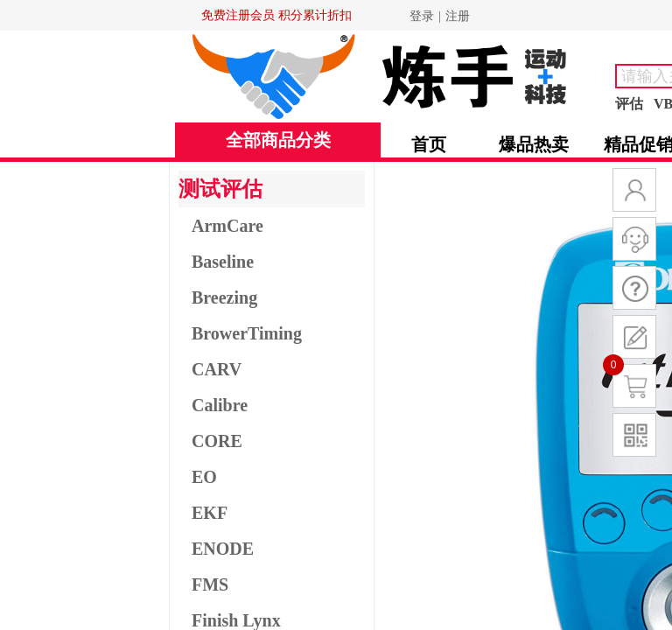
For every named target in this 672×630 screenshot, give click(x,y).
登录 (422, 16)
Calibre (220, 405)
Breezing (224, 297)
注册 (458, 16)
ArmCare (227, 226)
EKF (210, 513)
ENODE (223, 549)
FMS (210, 584)
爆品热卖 (534, 144)
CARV (217, 369)
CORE (217, 441)
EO (204, 477)
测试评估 (220, 189)
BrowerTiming (247, 333)
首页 (429, 144)
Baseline (223, 262)
